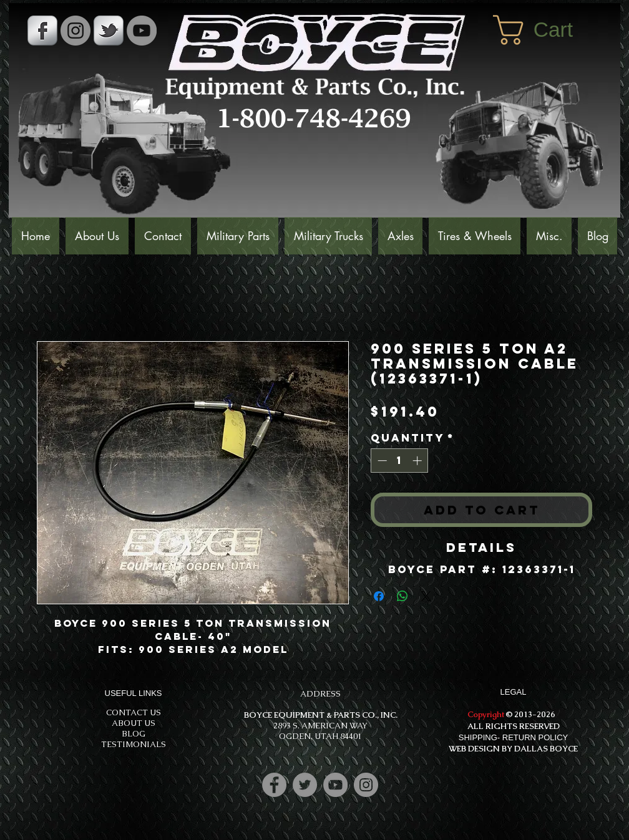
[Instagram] (366, 785)
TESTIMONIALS (134, 744)
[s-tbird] (109, 31)
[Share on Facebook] (379, 596)
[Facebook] (274, 785)
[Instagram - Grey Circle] (76, 31)
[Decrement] (381, 461)
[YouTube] (142, 31)
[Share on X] (426, 596)
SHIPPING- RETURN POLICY (514, 737)
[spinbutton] (400, 461)
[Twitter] (305, 785)
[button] (550, 30)
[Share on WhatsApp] (402, 596)
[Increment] (418, 461)
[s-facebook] (42, 31)
